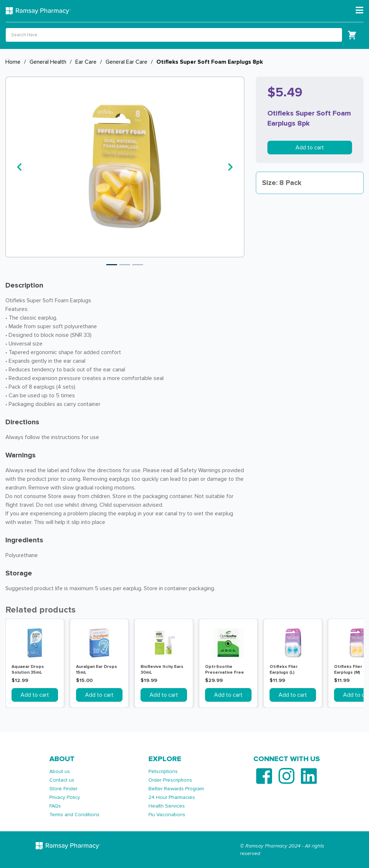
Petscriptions (163, 771)
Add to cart (310, 148)
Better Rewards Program (176, 789)
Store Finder (63, 789)
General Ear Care (126, 62)
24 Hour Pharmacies (172, 797)
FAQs (55, 806)
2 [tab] (125, 265)
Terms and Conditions (74, 815)
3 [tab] (138, 265)
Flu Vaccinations (167, 815)
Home (13, 62)
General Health (48, 62)
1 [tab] (112, 265)
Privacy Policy (65, 797)
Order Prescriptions (170, 780)
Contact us (62, 780)
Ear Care (86, 62)
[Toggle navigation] (359, 10)
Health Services (167, 806)
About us (60, 771)
